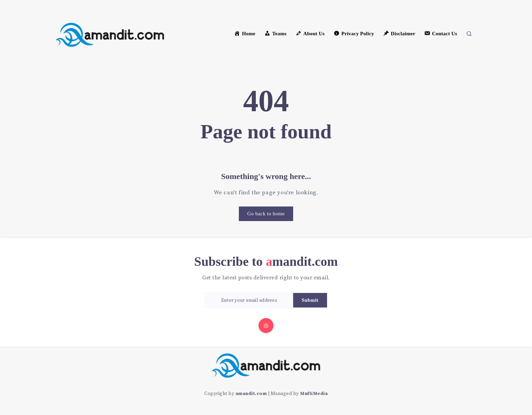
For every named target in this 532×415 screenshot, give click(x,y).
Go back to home (266, 214)
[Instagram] (266, 325)
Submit (310, 300)
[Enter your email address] (249, 300)
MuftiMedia (314, 394)
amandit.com (251, 394)
